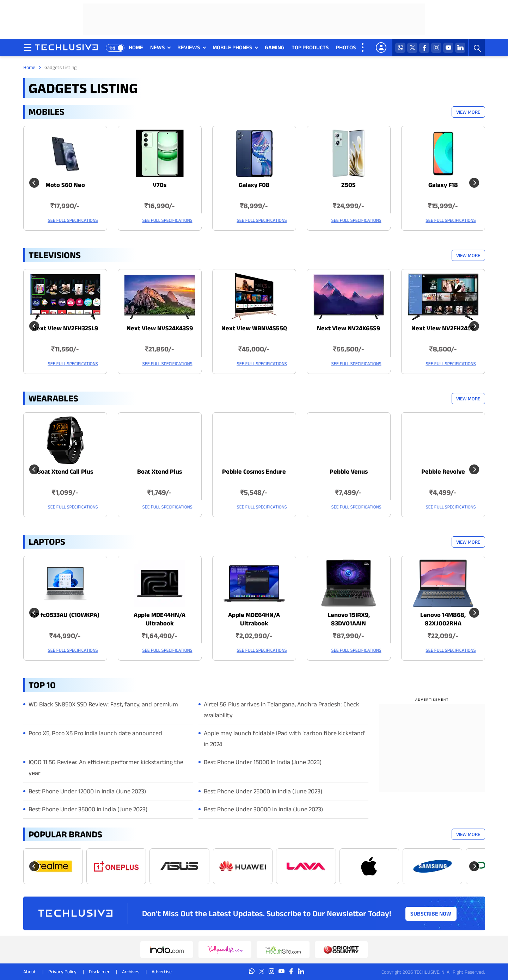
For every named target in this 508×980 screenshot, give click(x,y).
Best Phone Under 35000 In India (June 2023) (88, 809)
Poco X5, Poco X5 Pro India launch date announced (95, 733)
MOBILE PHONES (233, 47)
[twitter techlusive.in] (413, 48)
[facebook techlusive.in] (425, 48)
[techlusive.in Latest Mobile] (65, 178)
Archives (131, 972)
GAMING (275, 47)
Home (29, 67)
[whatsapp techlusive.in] (401, 48)
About (30, 972)
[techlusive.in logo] (67, 48)
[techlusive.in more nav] (363, 48)
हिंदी (112, 48)
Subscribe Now (431, 913)
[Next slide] (474, 866)
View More (468, 112)
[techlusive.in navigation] (29, 48)
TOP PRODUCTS (311, 47)
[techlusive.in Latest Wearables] (65, 465)
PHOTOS (346, 47)
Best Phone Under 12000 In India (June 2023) (87, 791)
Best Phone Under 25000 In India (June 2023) (263, 791)
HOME (136, 47)
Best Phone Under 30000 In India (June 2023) (263, 809)
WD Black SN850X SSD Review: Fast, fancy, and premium (103, 704)
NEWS (158, 47)
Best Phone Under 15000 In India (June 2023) (263, 762)
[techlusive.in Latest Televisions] (65, 322)
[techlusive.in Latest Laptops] (65, 608)
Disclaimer (99, 972)
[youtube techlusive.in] (449, 48)
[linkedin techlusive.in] (461, 48)
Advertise (162, 972)
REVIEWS (189, 47)
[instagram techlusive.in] (437, 48)
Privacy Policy (62, 972)
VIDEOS (373, 47)
